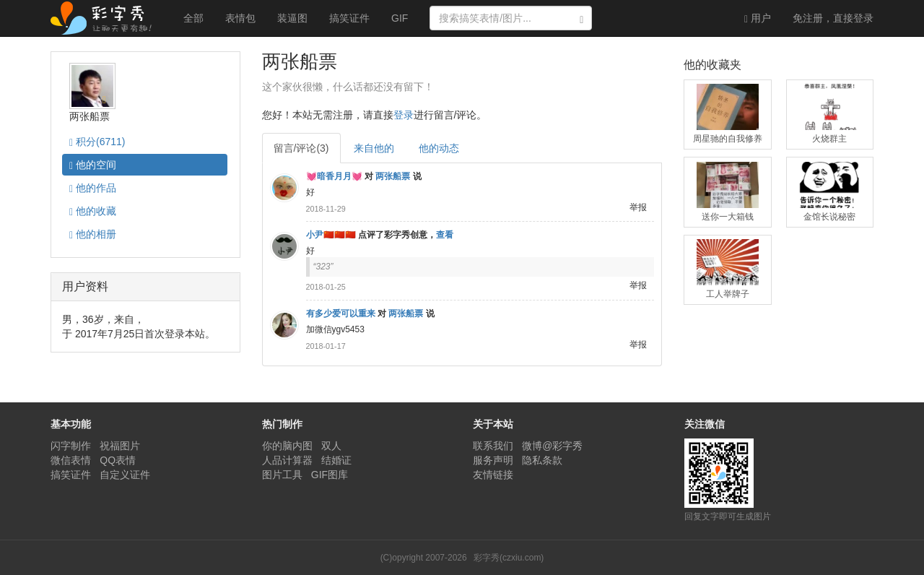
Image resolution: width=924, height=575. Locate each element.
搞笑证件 (349, 18)
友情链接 (493, 475)
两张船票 (393, 176)
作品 (93, 188)
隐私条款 (542, 460)
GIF (400, 18)
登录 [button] (404, 115)
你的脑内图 (287, 446)
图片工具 (282, 475)
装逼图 (292, 18)
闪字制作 (71, 446)
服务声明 (493, 460)
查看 (445, 235)
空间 (93, 165)
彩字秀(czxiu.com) (509, 558)
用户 (758, 18)
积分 (97, 142)
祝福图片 (120, 446)
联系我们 (493, 446)
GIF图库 (330, 475)
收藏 (93, 211)
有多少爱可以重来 (341, 314)
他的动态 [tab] (439, 148)
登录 (833, 18)
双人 (331, 446)
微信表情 (71, 460)
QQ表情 (118, 460)
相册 (93, 234)
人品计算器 (287, 460)
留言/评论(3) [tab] (301, 148)
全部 (193, 18)
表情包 (240, 18)
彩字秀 (106, 18)
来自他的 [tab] (374, 148)
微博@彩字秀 (552, 446)
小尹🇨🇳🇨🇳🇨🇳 (331, 235)
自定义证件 (125, 475)
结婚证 (336, 460)
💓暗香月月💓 (334, 176)
